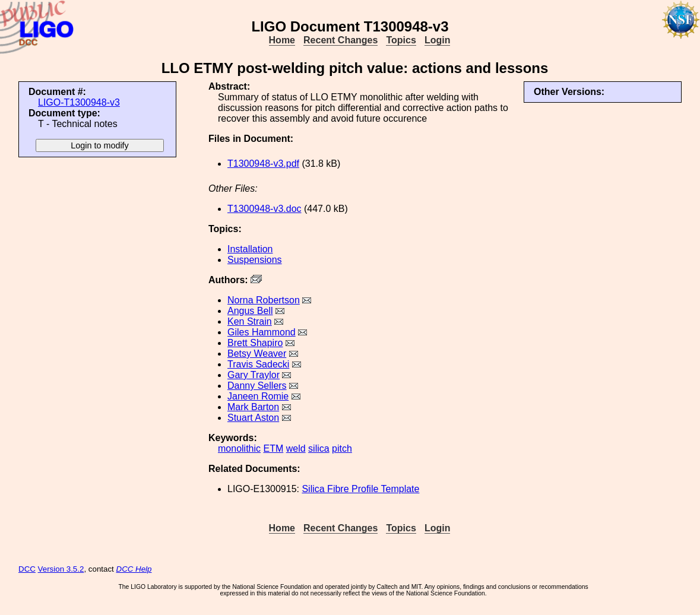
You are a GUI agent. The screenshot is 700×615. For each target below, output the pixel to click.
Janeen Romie (258, 396)
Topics (401, 40)
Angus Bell (250, 311)
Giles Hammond (262, 332)
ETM (273, 448)
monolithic (239, 448)
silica (319, 448)
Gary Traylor (254, 375)
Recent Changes (341, 40)
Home (282, 40)
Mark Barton (253, 407)
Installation (250, 249)
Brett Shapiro (255, 343)
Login (438, 40)
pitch (342, 448)
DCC (27, 569)
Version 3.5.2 (61, 569)
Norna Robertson (264, 300)
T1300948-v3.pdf (263, 164)
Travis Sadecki (258, 364)
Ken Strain (250, 321)
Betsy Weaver (257, 354)
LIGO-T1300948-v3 (79, 102)
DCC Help (134, 569)
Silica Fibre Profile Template (360, 489)
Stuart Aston (253, 418)
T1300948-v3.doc (265, 209)
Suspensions (255, 260)
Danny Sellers (257, 386)
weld (296, 448)
